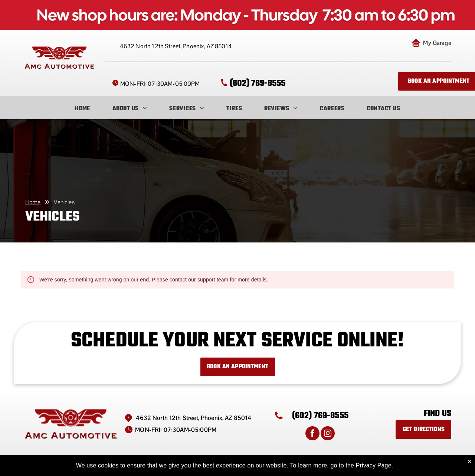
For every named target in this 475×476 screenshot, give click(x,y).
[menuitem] (82, 109)
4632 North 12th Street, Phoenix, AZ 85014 (176, 46)
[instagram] (328, 434)
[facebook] (312, 434)
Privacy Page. (375, 465)
